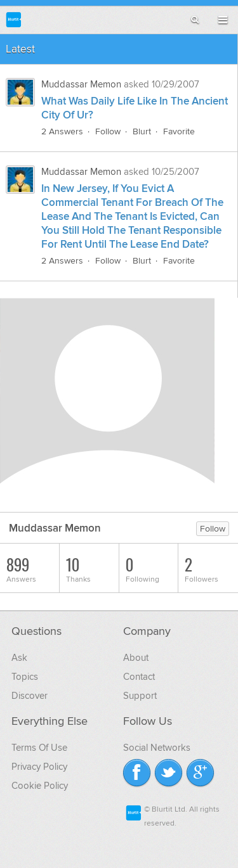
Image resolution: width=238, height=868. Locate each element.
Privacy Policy (39, 767)
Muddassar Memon (81, 84)
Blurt (142, 131)
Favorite (179, 131)
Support (140, 696)
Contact (139, 677)
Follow (108, 131)
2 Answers (62, 131)
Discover (30, 696)
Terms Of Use (39, 748)
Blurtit (14, 19)
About (136, 658)
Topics (25, 677)
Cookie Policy (40, 786)
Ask (19, 658)
